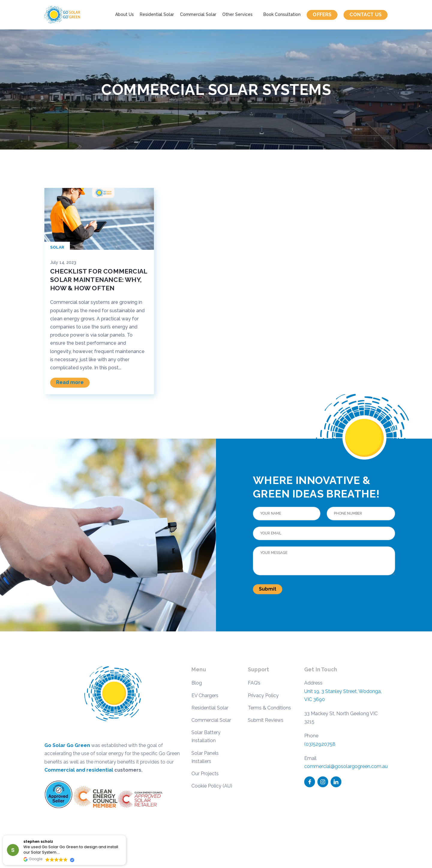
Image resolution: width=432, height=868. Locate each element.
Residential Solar (157, 14)
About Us (124, 14)
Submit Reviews (266, 720)
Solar (57, 247)
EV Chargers (205, 696)
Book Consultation (282, 14)
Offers (322, 15)
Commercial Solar (198, 14)
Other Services (237, 14)
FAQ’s (254, 683)
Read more (70, 382)
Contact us (366, 15)
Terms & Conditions (269, 708)
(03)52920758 (320, 744)
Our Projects (205, 774)
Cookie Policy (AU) (212, 786)
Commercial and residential (79, 770)
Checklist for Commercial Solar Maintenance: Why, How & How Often (99, 280)
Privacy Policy (263, 696)
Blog (197, 683)
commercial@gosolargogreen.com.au (346, 766)
